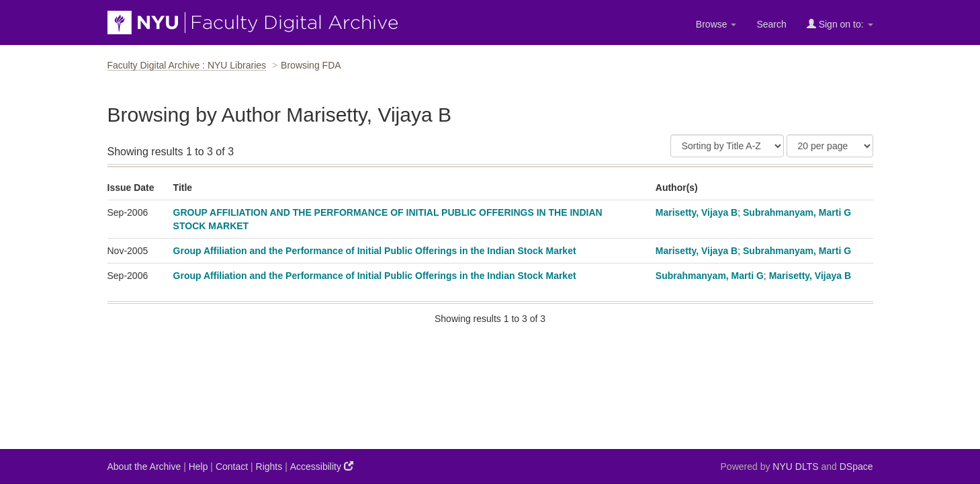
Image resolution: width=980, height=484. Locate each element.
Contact (232, 467)
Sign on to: (840, 24)
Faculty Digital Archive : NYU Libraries (187, 65)
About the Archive (144, 467)
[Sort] (727, 146)
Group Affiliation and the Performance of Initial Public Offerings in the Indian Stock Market (375, 251)
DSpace (856, 467)
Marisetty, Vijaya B (697, 212)
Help (198, 467)
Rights (269, 467)
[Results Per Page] (830, 146)
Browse (716, 24)
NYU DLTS (795, 467)
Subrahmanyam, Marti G (797, 212)
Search (771, 24)
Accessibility (322, 466)
